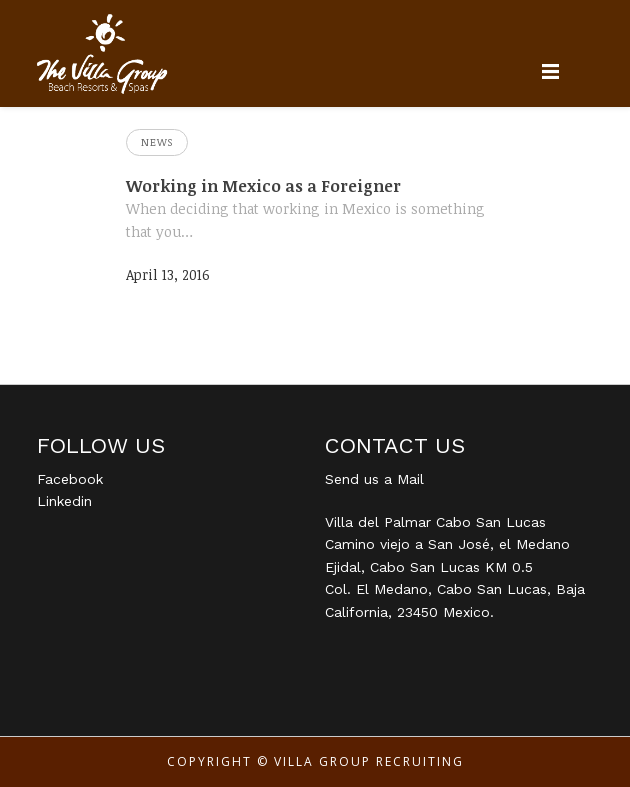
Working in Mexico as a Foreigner (263, 186)
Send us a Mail (374, 479)
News (157, 142)
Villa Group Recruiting (369, 761)
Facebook (70, 479)
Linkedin (64, 501)
